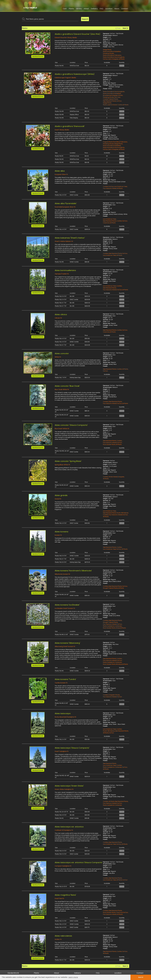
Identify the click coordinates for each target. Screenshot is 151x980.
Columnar (106, 223)
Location (109, 9)
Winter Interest (113, 477)
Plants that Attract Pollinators (112, 55)
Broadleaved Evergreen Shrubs (113, 95)
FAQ (101, 9)
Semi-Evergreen (113, 59)
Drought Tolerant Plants (110, 588)
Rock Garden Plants (109, 444)
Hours (117, 9)
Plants (71, 9)
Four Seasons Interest (110, 188)
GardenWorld (13, 973)
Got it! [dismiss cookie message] (141, 977)
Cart (65, 9)
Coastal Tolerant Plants (110, 99)
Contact (125, 9)
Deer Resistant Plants (110, 101)
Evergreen (121, 477)
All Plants (122, 59)
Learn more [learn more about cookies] (73, 977)
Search (85, 19)
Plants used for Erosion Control (113, 105)
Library (79, 9)
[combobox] (51, 19)
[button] (38, 43)
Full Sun (105, 59)
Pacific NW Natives (122, 513)
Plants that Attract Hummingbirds (114, 57)
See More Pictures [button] (38, 56)
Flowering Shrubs (108, 53)
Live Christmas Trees (121, 186)
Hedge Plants (107, 50)
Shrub (118, 628)
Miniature (119, 664)
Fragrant (106, 142)
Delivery (94, 9)
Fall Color (117, 97)
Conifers (106, 186)
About (86, 9)
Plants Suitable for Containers (112, 626)
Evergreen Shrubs (114, 695)
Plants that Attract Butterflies (112, 51)
